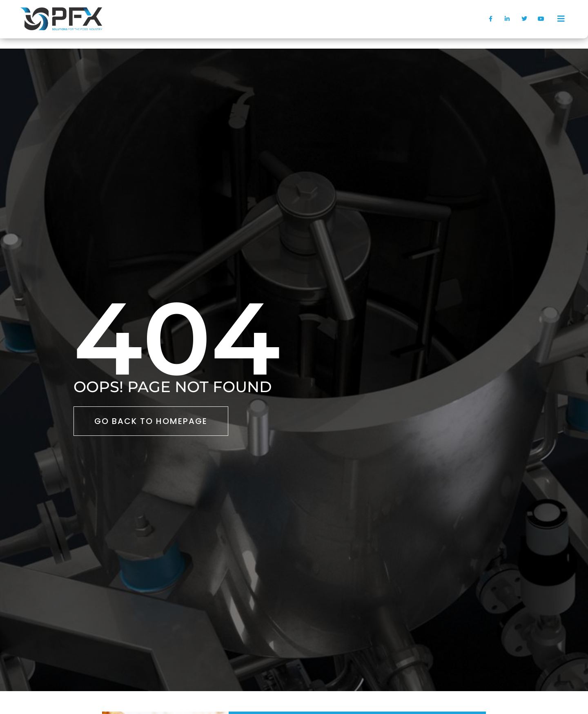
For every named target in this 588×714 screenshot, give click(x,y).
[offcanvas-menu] (561, 19)
